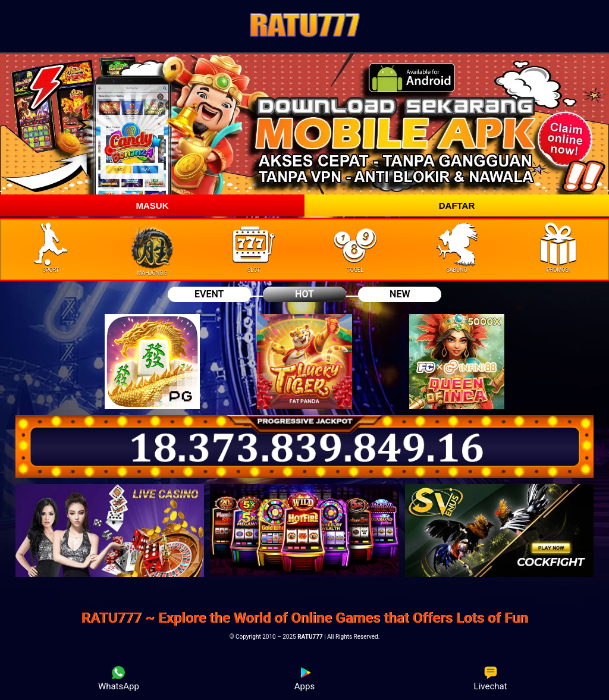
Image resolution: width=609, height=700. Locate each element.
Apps (304, 679)
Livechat (491, 679)
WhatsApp (119, 679)
